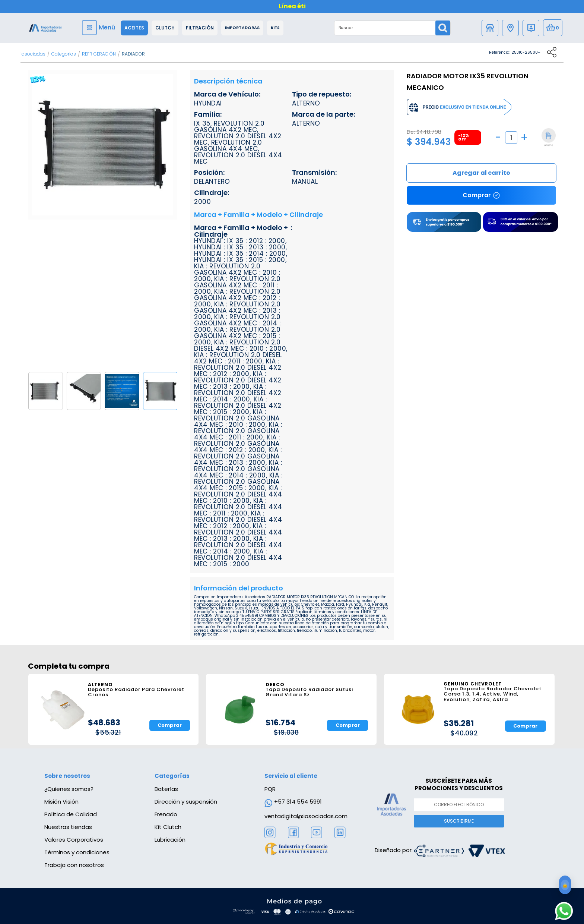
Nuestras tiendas (68, 827)
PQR (270, 789)
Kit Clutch (168, 827)
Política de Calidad (71, 814)
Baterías (166, 789)
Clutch (165, 28)
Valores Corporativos (74, 840)
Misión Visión (61, 802)
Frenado (166, 814)
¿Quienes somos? (69, 789)
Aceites (134, 28)
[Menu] (99, 28)
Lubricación (170, 840)
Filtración (200, 28)
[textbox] (385, 28)
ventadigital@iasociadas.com (306, 816)
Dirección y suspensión (186, 802)
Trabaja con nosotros (74, 865)
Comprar (481, 173)
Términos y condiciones (77, 852)
